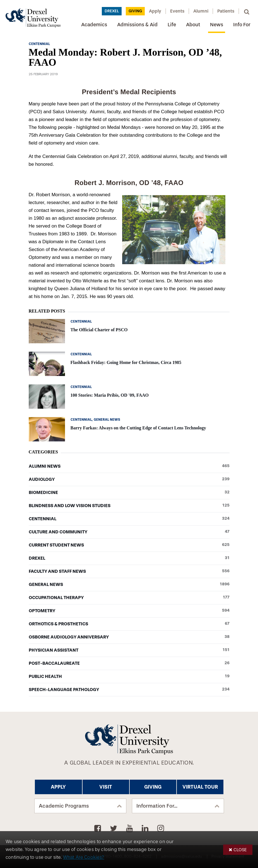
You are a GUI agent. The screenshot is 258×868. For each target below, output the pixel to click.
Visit (106, 787)
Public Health (129, 677)
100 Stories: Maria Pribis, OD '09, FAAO (110, 395)
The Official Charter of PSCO (99, 330)
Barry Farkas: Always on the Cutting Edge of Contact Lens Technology (138, 428)
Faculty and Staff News (129, 571)
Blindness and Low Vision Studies (129, 506)
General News (129, 585)
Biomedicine (129, 493)
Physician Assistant (129, 650)
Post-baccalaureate (129, 663)
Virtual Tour (200, 787)
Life (172, 25)
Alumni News (129, 466)
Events (177, 11)
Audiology (129, 479)
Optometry (129, 611)
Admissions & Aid (137, 25)
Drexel (112, 11)
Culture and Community (129, 532)
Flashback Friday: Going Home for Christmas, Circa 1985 (126, 362)
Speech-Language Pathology (129, 690)
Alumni (201, 11)
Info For (242, 25)
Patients (226, 11)
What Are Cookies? (84, 857)
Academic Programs (64, 806)
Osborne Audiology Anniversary (129, 637)
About (193, 25)
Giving (135, 11)
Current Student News (129, 545)
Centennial (129, 519)
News (217, 25)
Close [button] (240, 850)
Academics (94, 25)
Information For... (157, 806)
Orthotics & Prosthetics (129, 624)
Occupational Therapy (129, 598)
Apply (155, 11)
